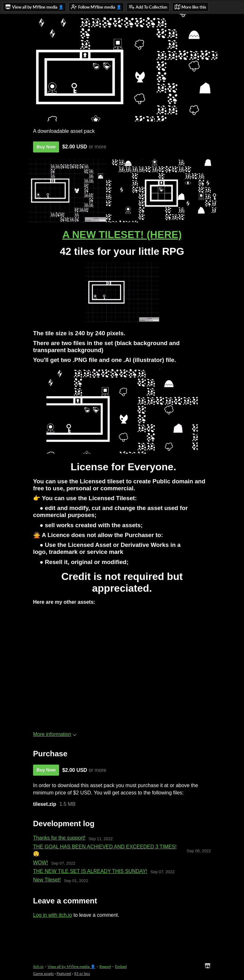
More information (55, 734)
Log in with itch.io (53, 915)
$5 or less (82, 973)
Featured (64, 973)
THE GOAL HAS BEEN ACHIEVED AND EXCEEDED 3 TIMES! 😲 (105, 850)
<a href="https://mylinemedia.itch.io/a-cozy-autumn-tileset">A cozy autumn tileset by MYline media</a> (121, 637)
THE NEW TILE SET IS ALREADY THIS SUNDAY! (90, 871)
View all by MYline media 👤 (71, 966)
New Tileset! (47, 880)
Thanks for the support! (59, 838)
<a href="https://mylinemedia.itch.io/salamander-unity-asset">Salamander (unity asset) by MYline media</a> (121, 691)
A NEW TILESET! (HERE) (122, 235)
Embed (121, 966)
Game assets (43, 973)
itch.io (38, 966)
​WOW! (41, 863)
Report (105, 966)
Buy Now (46, 147)
